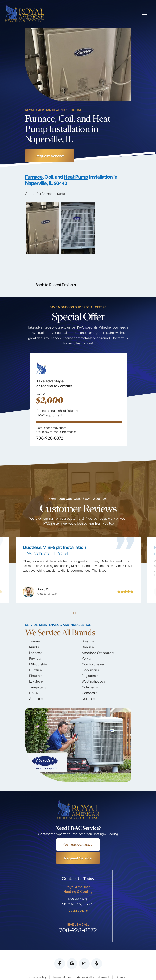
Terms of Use (62, 964)
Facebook (60, 951)
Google (72, 951)
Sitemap (122, 964)
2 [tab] (78, 613)
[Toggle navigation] (144, 13)
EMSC (122, 970)
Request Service (50, 156)
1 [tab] (74, 613)
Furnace (34, 177)
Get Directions (78, 898)
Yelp (97, 951)
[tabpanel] (78, 402)
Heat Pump (76, 177)
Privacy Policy (37, 964)
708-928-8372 (56, 845)
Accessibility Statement (93, 964)
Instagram (84, 951)
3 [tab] (82, 613)
